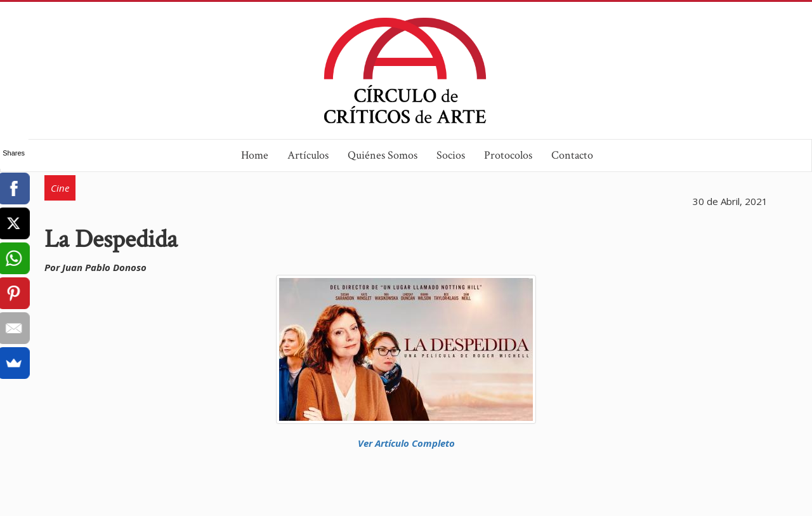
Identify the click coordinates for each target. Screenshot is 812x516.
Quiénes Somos (383, 155)
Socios (451, 155)
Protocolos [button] (508, 155)
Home (255, 155)
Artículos (308, 155)
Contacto (572, 155)
